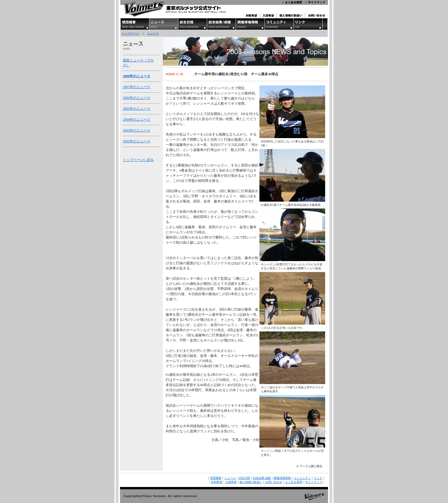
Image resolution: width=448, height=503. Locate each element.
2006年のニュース (137, 98)
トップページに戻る (138, 160)
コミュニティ (302, 478)
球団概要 (216, 478)
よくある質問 (294, 482)
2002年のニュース (137, 141)
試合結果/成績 (262, 478)
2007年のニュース (137, 87)
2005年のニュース (137, 109)
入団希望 (231, 482)
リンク (318, 478)
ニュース (153, 33)
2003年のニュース (137, 130)
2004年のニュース (137, 120)
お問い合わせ (274, 482)
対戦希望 (217, 482)
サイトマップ (314, 482)
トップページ (130, 33)
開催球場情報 (282, 478)
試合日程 (244, 478)
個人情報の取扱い (251, 482)
